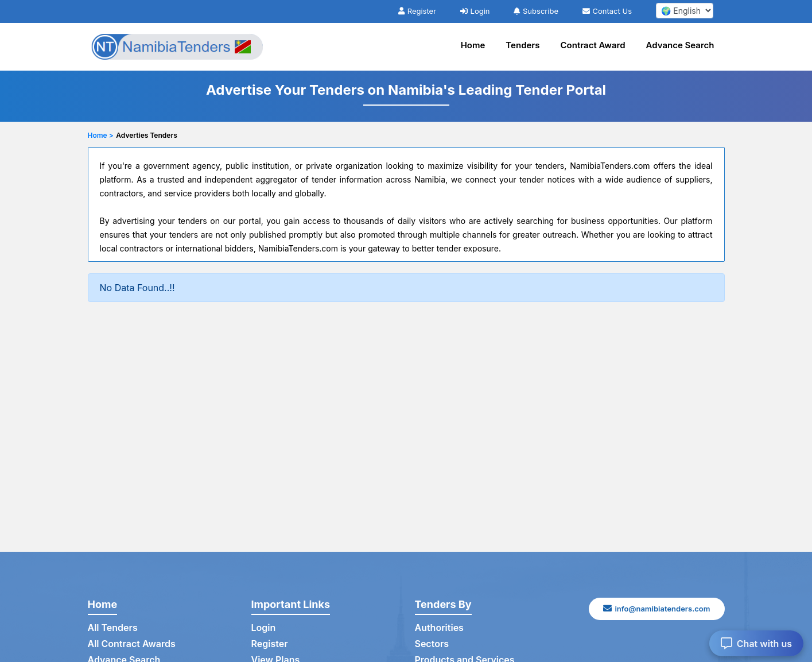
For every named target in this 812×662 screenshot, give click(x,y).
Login (475, 11)
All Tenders (113, 628)
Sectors (432, 644)
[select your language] (685, 11)
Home (473, 45)
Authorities (439, 628)
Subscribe (536, 11)
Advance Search (680, 45)
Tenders (522, 45)
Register (417, 11)
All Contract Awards (132, 644)
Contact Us (607, 11)
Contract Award (593, 45)
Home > (101, 135)
